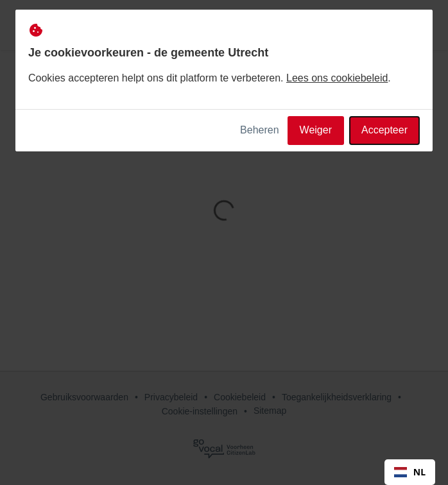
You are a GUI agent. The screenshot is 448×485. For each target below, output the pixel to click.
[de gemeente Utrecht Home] (60, 25)
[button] (424, 25)
